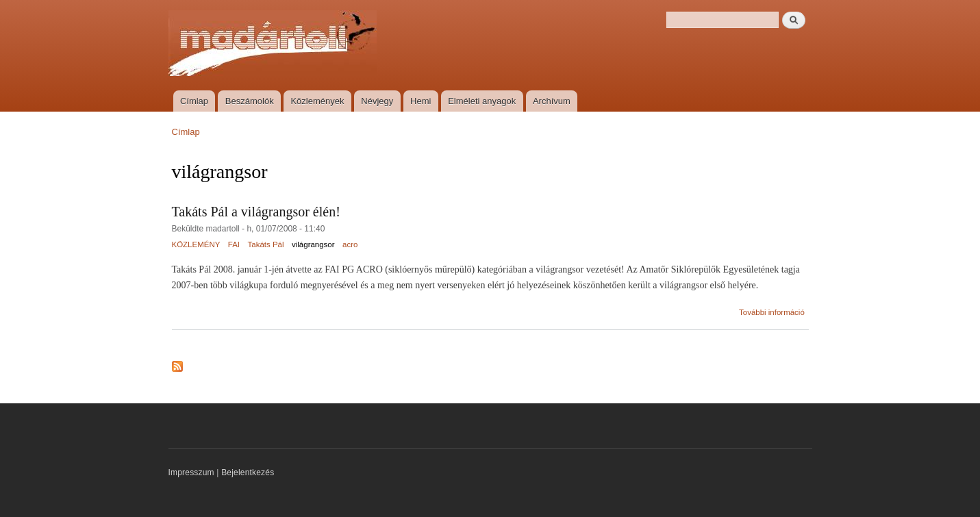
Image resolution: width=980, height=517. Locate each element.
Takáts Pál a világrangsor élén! (256, 212)
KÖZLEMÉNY (196, 244)
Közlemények (317, 101)
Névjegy (377, 101)
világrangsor (313, 244)
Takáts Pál (266, 244)
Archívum (552, 101)
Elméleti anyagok (482, 101)
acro (350, 244)
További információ (772, 312)
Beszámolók (250, 101)
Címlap (194, 101)
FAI (234, 244)
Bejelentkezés (248, 472)
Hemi (420, 101)
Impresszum (191, 472)
